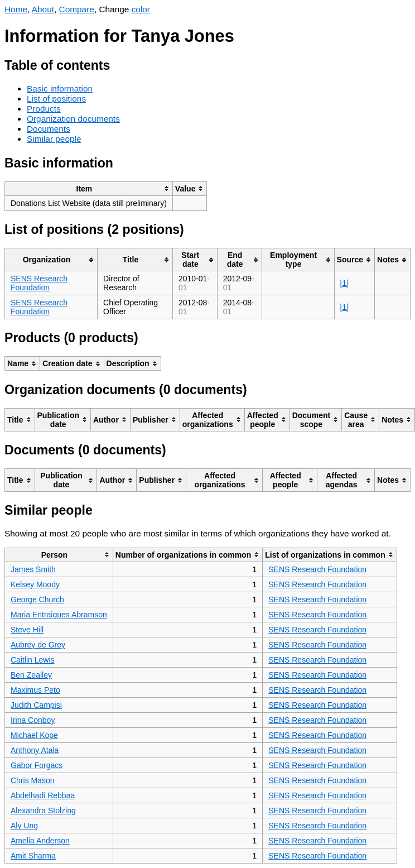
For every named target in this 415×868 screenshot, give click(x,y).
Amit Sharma (33, 856)
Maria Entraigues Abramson (59, 615)
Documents (49, 129)
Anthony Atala (35, 750)
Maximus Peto (35, 690)
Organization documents (73, 119)
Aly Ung (24, 826)
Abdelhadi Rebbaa (43, 795)
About (43, 9)
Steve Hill (27, 630)
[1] (345, 283)
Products (44, 109)
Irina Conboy (33, 720)
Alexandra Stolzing (43, 811)
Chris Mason (33, 780)
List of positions (56, 99)
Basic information (60, 88)
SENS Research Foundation (39, 283)
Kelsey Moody (35, 584)
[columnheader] (89, 188)
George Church (37, 600)
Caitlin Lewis (33, 660)
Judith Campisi (36, 705)
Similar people (54, 139)
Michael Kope (34, 735)
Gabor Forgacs (37, 765)
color (141, 9)
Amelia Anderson (40, 841)
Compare (77, 9)
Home (16, 9)
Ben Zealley (31, 675)
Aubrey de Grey (38, 645)
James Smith (33, 569)
